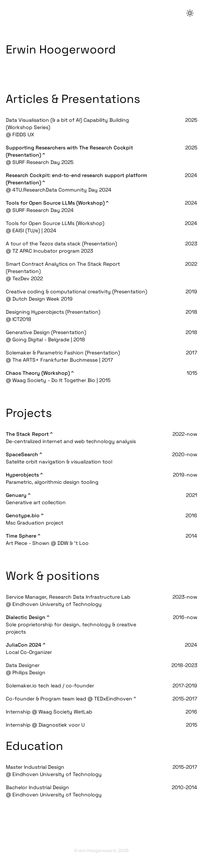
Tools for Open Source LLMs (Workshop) (55, 203)
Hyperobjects (22, 475)
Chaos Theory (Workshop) (38, 373)
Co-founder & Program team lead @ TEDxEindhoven (69, 699)
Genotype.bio (23, 515)
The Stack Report (27, 434)
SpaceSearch (22, 454)
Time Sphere (21, 536)
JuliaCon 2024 (24, 645)
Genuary (16, 495)
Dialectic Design (26, 617)
